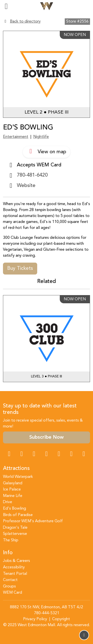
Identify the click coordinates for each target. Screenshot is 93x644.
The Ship (11, 540)
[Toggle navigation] (6, 6)
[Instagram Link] (22, 454)
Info (8, 553)
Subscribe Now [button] (46, 437)
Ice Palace (12, 490)
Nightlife (41, 137)
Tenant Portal (15, 574)
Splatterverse (15, 534)
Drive (8, 502)
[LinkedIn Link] (84, 454)
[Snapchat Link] (34, 454)
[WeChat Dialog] (59, 454)
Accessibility (14, 567)
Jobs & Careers (16, 561)
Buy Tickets (20, 269)
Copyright (61, 619)
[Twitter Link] (46, 454)
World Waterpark (18, 477)
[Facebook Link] (9, 454)
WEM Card (13, 593)
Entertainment (16, 137)
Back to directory (25, 22)
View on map (46, 151)
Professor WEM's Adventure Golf (33, 521)
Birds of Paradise (18, 515)
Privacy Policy (35, 619)
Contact (10, 580)
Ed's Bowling (15, 509)
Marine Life (13, 496)
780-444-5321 (47, 613)
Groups (9, 586)
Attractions (16, 469)
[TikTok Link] (71, 454)
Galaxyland (13, 483)
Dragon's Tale (15, 528)
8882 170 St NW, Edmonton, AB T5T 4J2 (46, 607)
